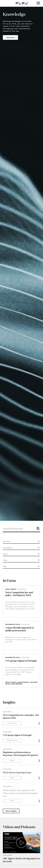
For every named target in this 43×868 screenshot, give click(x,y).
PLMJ (21, 2)
